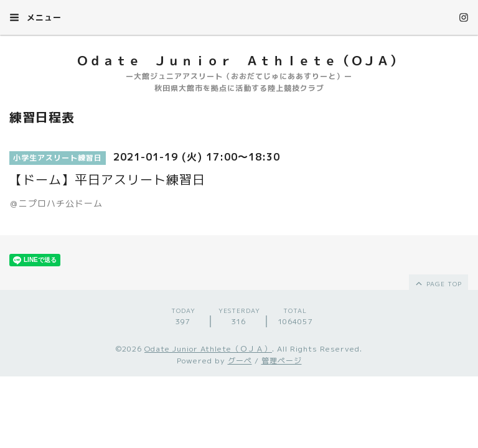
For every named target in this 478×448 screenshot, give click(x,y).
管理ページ (282, 361)
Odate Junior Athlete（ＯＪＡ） (208, 349)
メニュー (35, 17)
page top (438, 283)
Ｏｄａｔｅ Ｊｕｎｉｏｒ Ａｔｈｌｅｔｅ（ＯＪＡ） (239, 60)
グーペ (240, 361)
